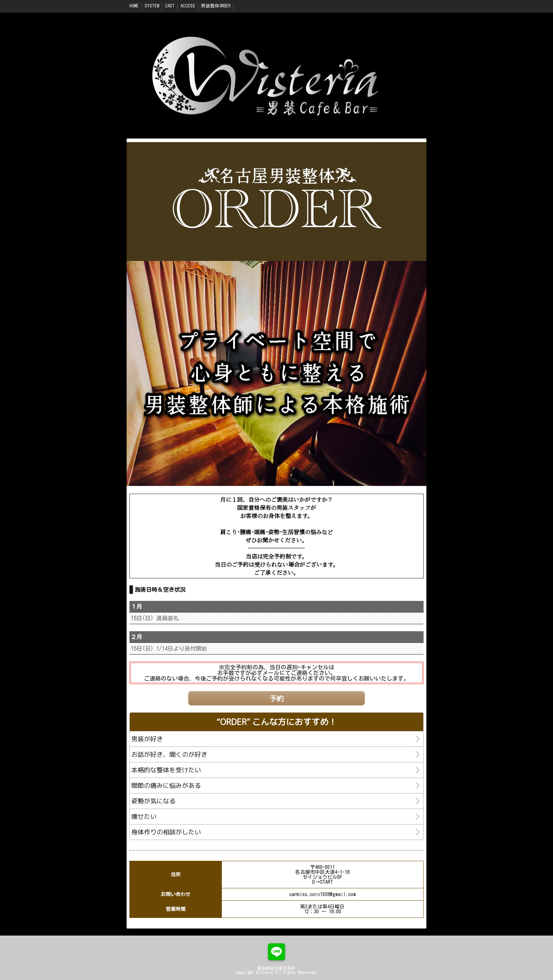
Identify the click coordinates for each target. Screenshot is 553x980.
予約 (276, 698)
